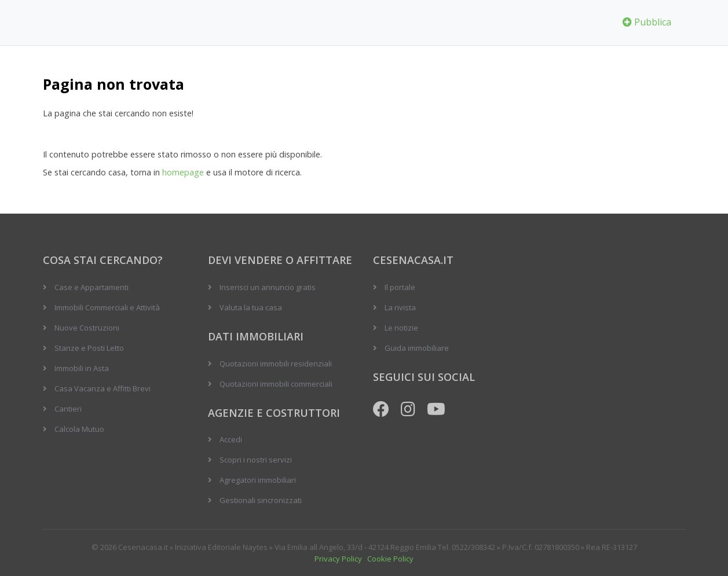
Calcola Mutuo (79, 429)
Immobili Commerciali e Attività (107, 307)
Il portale (400, 287)
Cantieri (68, 409)
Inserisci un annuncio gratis (268, 287)
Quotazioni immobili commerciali (276, 384)
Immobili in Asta (82, 368)
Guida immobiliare (417, 348)
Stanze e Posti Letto (89, 348)
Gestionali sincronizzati (261, 500)
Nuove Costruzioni (87, 328)
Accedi (231, 439)
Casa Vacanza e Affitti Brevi (103, 388)
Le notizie (401, 328)
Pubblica (647, 22)
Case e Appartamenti (92, 287)
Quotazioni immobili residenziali (276, 364)
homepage (183, 172)
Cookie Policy (390, 559)
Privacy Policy (338, 559)
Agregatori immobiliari (258, 480)
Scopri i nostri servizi (256, 460)
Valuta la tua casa (251, 307)
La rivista (400, 307)
